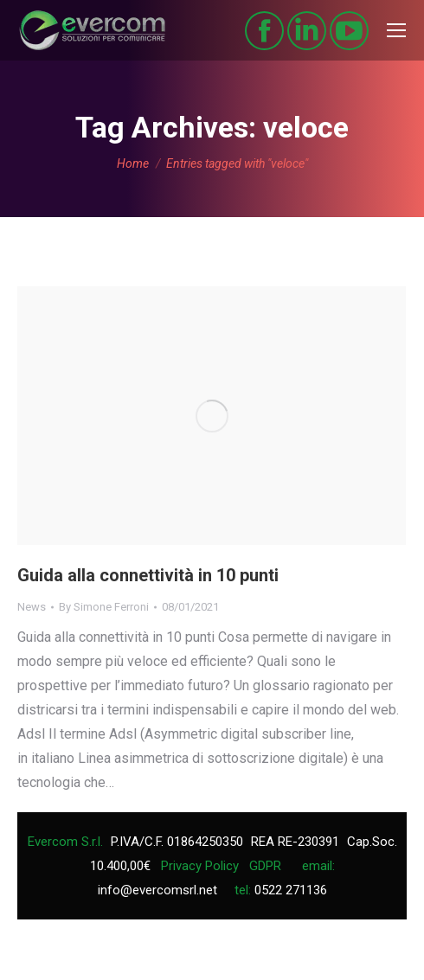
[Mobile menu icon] (396, 30)
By (104, 607)
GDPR (265, 866)
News (32, 607)
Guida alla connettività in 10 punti (148, 575)
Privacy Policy (200, 866)
